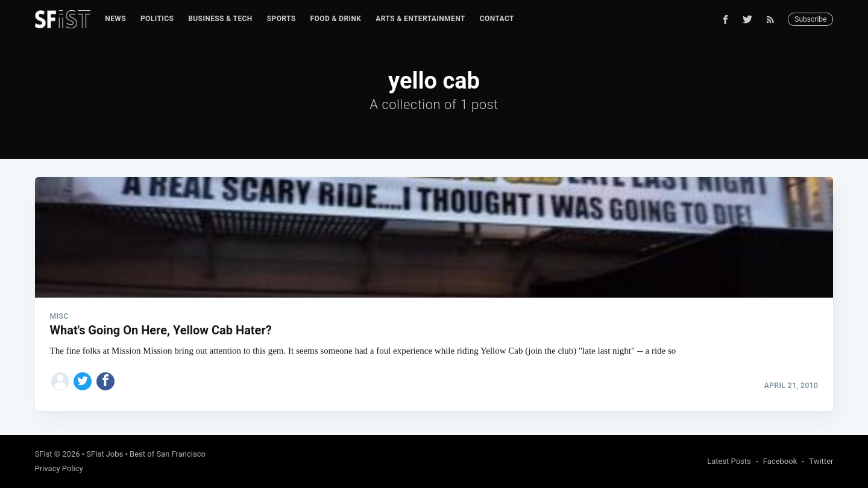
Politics (157, 19)
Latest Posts (729, 461)
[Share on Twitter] (83, 381)
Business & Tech (220, 19)
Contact (497, 19)
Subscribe (810, 19)
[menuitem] (115, 19)
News (115, 19)
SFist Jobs (105, 454)
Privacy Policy (59, 468)
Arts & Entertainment (420, 19)
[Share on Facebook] (105, 381)
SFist (44, 454)
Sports (281, 19)
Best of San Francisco (168, 454)
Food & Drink (336, 19)
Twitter (821, 461)
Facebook (780, 461)
